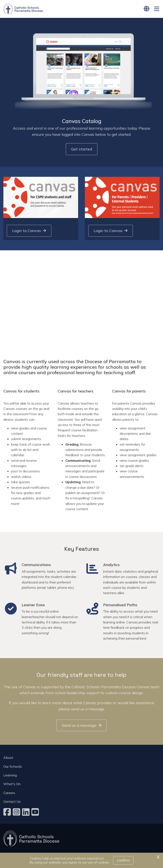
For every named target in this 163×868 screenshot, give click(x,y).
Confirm (123, 860)
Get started (82, 149)
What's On (12, 784)
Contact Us (12, 801)
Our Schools (13, 766)
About (8, 758)
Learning (10, 775)
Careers (9, 793)
